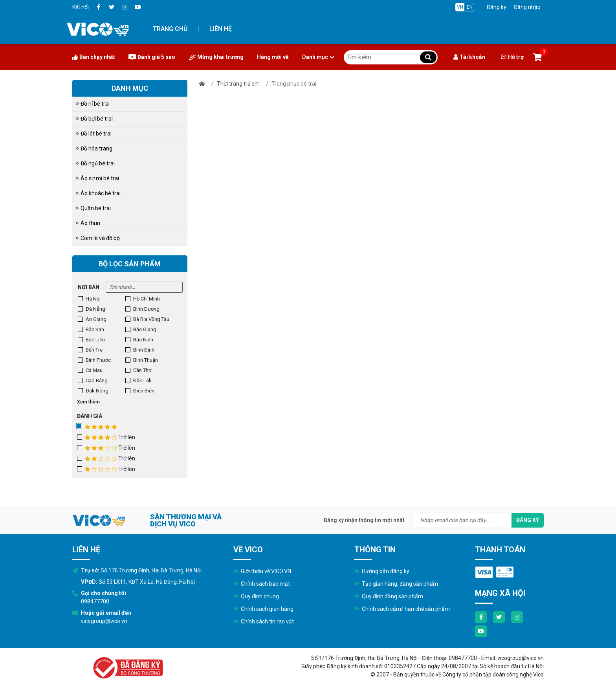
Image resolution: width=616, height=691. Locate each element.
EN (470, 7)
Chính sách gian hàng (263, 609)
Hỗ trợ (512, 57)
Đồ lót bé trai (93, 134)
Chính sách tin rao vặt (264, 621)
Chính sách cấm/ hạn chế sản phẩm (402, 609)
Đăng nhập (527, 7)
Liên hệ (221, 29)
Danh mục (318, 57)
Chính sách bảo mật (262, 584)
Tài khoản (469, 57)
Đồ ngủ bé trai (95, 163)
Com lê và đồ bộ (98, 238)
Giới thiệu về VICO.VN (262, 571)
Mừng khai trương (216, 57)
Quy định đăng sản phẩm (389, 596)
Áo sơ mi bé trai (97, 178)
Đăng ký (497, 7)
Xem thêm (88, 402)
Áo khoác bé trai (98, 193)
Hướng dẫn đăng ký (382, 571)
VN (460, 7)
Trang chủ (170, 29)
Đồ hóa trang (94, 148)
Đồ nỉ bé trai (93, 104)
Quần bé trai (93, 208)
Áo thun (88, 223)
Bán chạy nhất (94, 57)
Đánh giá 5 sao (152, 57)
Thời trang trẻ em (238, 84)
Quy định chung (256, 596)
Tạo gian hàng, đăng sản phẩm (396, 584)
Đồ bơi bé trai (94, 119)
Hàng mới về (273, 57)
